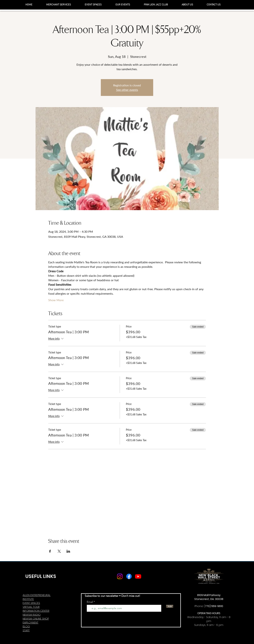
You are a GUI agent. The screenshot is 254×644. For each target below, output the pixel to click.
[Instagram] (120, 576)
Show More (56, 300)
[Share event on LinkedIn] (68, 551)
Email (90, 602)
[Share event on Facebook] (50, 551)
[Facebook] (129, 576)
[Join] (170, 606)
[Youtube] (138, 576)
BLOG (26, 626)
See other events (127, 90)
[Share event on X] (59, 551)
